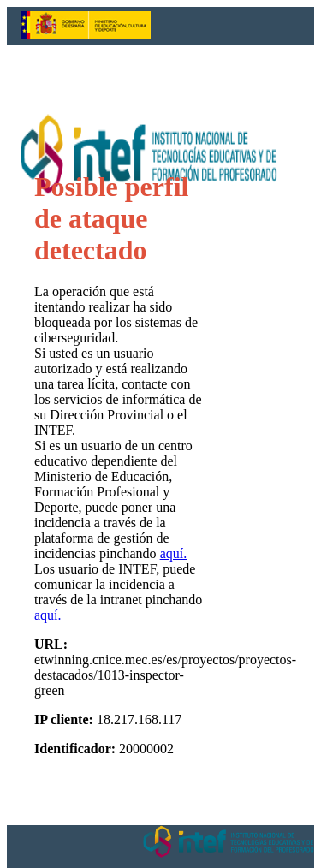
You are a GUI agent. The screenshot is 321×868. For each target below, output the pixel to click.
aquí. (174, 553)
